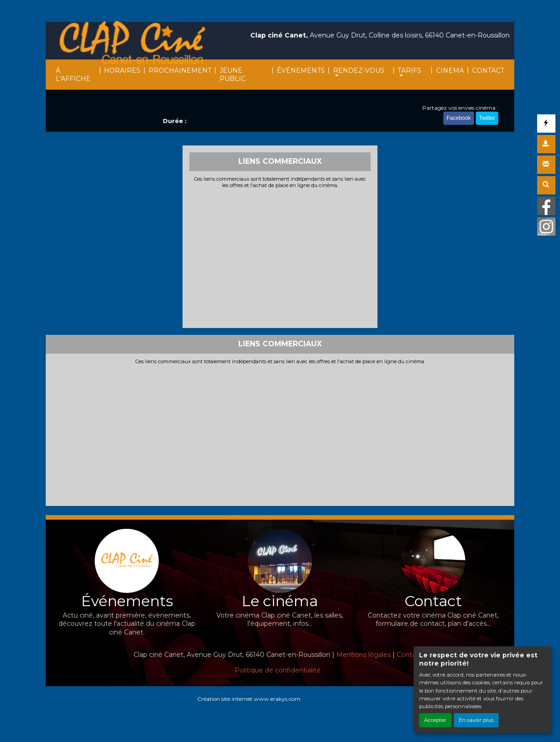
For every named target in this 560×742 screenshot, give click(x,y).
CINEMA (450, 70)
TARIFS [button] (409, 70)
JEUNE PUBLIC (233, 75)
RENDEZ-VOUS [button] (359, 70)
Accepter (435, 720)
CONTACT (488, 70)
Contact (409, 655)
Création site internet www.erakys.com (249, 699)
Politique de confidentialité (278, 670)
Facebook (459, 118)
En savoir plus (476, 720)
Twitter (487, 118)
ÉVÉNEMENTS (301, 70)
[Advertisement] (280, 257)
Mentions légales (363, 655)
